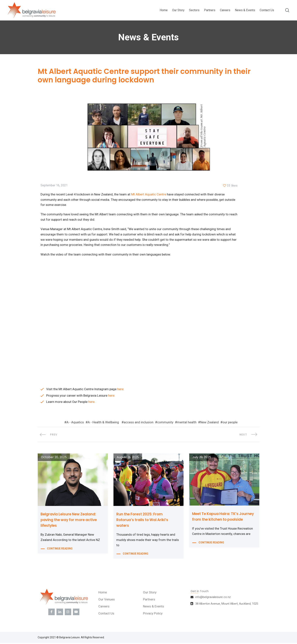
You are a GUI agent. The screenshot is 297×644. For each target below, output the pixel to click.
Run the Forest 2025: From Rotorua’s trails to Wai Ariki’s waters (144, 521)
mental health (187, 424)
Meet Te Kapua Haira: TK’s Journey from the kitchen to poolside (219, 521)
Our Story (178, 10)
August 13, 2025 (128, 458)
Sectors (194, 10)
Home (164, 10)
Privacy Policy (153, 615)
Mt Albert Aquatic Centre (149, 195)
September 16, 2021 (54, 186)
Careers (225, 10)
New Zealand (209, 424)
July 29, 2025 (202, 458)
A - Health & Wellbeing (103, 424)
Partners (210, 10)
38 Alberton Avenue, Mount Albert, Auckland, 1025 (227, 606)
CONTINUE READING (60, 550)
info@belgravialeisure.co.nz (213, 599)
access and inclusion (139, 424)
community (165, 424)
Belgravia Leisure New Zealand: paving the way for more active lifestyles (71, 521)
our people (230, 424)
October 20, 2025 (54, 458)
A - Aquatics (75, 424)
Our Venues (107, 601)
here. (121, 390)
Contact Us (267, 10)
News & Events (245, 10)
